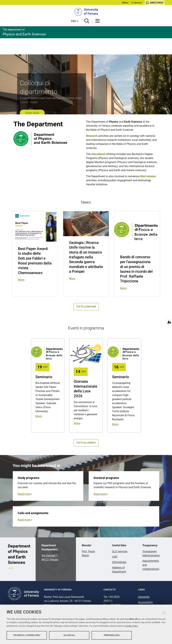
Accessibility (145, 602)
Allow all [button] (69, 635)
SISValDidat (119, 562)
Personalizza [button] (112, 635)
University (144, 597)
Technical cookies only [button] (27, 635)
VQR (115, 557)
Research (92, 136)
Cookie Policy (132, 626)
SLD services (120, 551)
